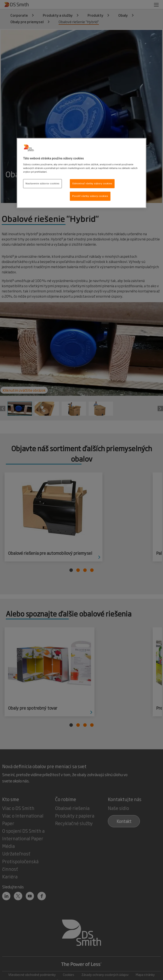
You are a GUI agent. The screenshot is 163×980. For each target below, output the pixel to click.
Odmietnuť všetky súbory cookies (92, 183)
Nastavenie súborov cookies (42, 183)
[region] (81, 173)
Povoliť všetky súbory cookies (90, 196)
